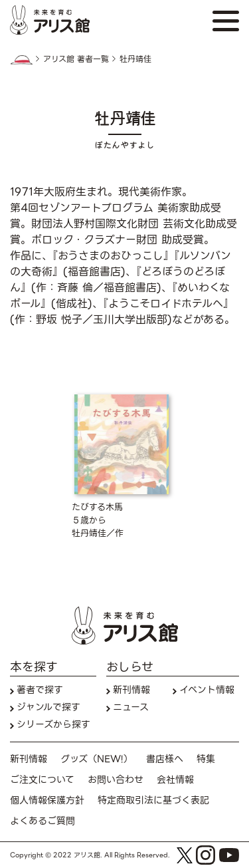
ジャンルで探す (48, 707)
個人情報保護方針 (47, 800)
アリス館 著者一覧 (76, 59)
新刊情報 (131, 690)
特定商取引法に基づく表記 (153, 800)
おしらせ (130, 667)
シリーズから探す (53, 725)
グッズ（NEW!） (97, 759)
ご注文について (42, 780)
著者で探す (40, 690)
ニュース (131, 707)
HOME (21, 60)
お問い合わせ (116, 780)
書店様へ (165, 759)
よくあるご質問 (42, 821)
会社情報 (175, 780)
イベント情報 (207, 690)
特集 (206, 759)
